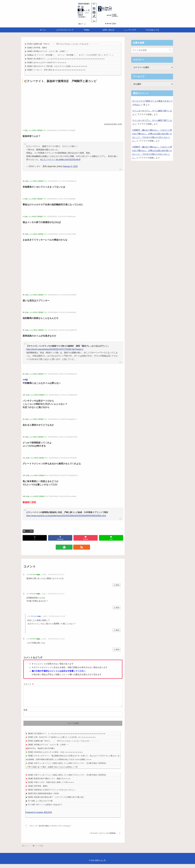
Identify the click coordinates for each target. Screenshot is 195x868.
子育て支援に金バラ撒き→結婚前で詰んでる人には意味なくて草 (52, 771)
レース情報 (28, 531)
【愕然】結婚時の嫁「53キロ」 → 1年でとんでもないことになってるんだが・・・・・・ (63, 44)
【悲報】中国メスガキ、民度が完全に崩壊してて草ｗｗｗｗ (51, 786)
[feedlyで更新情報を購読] (70, 547)
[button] (170, 50)
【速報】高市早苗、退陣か (37, 48)
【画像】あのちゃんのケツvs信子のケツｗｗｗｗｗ (46, 62)
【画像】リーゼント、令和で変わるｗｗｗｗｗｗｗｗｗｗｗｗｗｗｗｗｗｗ (56, 70)
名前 (25, 714)
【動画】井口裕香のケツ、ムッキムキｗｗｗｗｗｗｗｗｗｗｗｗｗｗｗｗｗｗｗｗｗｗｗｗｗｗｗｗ (66, 59)
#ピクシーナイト (48, 160)
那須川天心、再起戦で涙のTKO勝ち (41, 752)
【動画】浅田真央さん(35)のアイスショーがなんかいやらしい (51, 794)
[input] (152, 50)
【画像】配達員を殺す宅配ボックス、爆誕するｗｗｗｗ (49, 782)
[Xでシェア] (35, 538)
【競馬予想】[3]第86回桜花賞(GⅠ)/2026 (43, 797)
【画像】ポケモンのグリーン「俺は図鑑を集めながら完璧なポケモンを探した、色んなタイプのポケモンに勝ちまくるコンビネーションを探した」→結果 (87, 760)
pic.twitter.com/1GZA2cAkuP (68, 160)
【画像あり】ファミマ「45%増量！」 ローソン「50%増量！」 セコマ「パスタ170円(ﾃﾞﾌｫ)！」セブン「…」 (70, 55)
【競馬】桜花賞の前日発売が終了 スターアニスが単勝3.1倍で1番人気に (56, 801)
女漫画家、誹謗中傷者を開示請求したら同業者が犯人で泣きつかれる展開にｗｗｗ (59, 763)
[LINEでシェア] (111, 538)
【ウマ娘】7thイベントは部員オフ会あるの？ (45, 809)
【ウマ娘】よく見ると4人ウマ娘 (40, 805)
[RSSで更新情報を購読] (76, 547)
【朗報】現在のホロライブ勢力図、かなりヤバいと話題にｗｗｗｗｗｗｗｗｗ (57, 66)
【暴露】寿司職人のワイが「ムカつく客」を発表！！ (47, 51)
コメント (29, 684)
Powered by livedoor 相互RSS (39, 816)
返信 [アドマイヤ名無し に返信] (117, 585)
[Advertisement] (73, 103)
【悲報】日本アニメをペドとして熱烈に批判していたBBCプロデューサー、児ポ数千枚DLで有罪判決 (67, 767)
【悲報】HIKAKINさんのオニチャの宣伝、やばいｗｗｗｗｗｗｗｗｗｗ (55, 756)
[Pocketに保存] (86, 538)
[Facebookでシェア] (60, 538)
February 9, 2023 (70, 166)
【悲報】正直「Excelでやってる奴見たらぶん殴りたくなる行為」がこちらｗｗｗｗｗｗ (61, 741)
